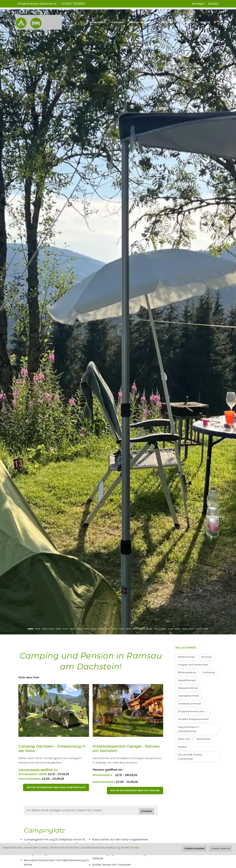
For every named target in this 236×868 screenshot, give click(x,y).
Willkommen (98, 22)
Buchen (213, 4)
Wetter (205, 22)
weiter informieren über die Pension (135, 790)
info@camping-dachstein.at (37, 4)
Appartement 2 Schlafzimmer (188, 729)
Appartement (187, 680)
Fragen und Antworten (193, 665)
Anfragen (198, 4)
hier (137, 848)
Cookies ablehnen (221, 849)
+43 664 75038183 (73, 4)
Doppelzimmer (188, 688)
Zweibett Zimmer (190, 704)
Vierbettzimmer (189, 696)
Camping (117, 22)
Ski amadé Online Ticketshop (190, 757)
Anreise (206, 657)
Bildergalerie (187, 672)
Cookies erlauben (194, 849)
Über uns (167, 22)
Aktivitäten (187, 22)
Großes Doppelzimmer (194, 719)
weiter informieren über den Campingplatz (56, 787)
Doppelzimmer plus (191, 711)
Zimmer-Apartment (142, 22)
